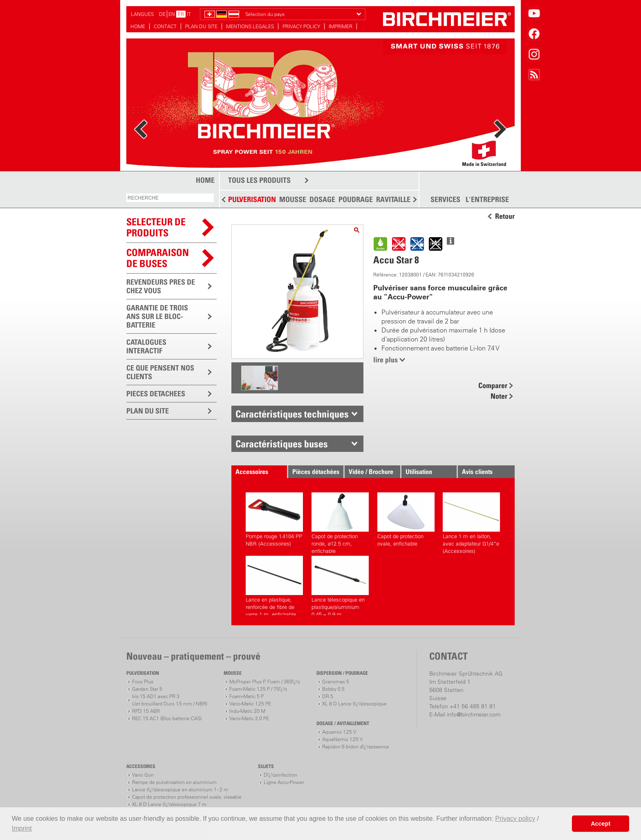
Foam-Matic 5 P (247, 696)
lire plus (385, 360)
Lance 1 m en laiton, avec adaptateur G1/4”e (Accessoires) (471, 522)
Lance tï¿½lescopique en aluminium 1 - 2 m (180, 789)
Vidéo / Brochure (371, 472)
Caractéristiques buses (282, 444)
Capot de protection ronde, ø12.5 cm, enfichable (340, 522)
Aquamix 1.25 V (339, 732)
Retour (505, 216)
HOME (138, 26)
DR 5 (328, 696)
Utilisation (419, 472)
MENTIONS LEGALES (250, 26)
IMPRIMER (341, 26)
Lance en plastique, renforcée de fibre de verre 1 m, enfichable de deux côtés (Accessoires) (274, 585)
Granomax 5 (336, 682)
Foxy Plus (143, 682)
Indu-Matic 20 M (247, 711)
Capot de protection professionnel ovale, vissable (187, 797)
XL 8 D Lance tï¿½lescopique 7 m (169, 804)
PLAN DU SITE (201, 26)
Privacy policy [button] (515, 819)
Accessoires (252, 472)
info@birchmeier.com (474, 714)
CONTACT (165, 26)
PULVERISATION (252, 199)
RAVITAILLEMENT (402, 199)
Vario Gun (143, 775)
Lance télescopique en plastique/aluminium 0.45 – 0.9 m (340, 585)
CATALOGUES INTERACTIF (146, 346)
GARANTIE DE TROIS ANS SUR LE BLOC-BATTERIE (157, 316)
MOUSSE (293, 199)
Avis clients (477, 472)
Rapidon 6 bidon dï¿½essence (356, 747)
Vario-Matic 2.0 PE (249, 718)
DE (162, 14)
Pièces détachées (316, 472)
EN (172, 14)
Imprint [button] (22, 828)
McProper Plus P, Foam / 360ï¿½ (265, 682)
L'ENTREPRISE (487, 200)
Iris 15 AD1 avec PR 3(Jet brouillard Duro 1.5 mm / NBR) (170, 700)
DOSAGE (322, 199)
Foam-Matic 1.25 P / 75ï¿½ (258, 689)
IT (189, 14)
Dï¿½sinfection (280, 775)
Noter (499, 396)
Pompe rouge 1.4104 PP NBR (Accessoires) (274, 520)
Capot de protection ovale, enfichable (406, 520)
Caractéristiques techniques (292, 414)
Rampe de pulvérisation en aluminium (174, 782)
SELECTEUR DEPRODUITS (156, 227)
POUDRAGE (356, 199)
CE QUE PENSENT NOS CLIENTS (160, 372)
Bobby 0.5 (333, 689)
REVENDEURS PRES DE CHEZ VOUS (161, 286)
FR (181, 14)
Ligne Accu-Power (284, 782)
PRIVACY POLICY (301, 26)
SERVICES (445, 200)
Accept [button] (601, 824)
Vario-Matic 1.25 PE (250, 704)
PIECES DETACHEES (156, 394)
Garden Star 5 (147, 689)
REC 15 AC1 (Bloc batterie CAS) (167, 718)
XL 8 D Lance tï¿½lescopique (354, 704)
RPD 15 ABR (146, 711)
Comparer (493, 385)
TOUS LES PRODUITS (259, 180)
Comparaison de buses (158, 258)
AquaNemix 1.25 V (342, 739)
